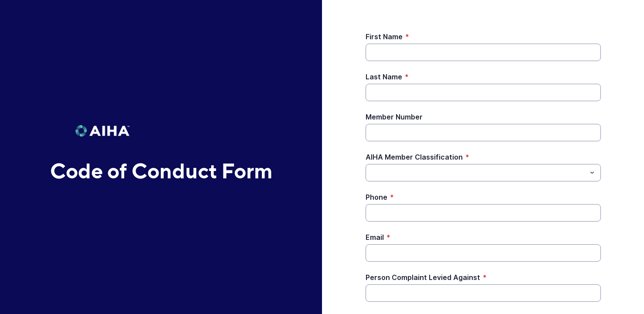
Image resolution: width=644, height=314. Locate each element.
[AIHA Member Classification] (476, 173)
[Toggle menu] (592, 173)
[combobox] (483, 173)
